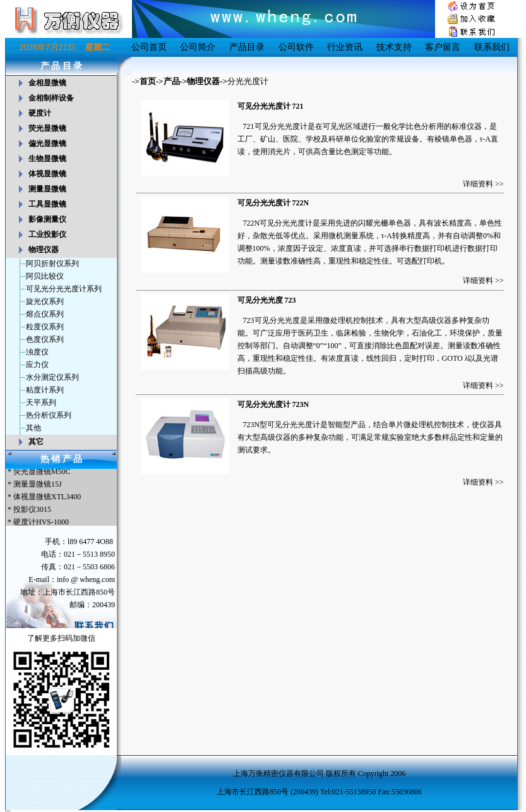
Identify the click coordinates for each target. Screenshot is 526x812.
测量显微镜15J (38, 485)
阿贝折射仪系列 (52, 264)
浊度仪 (37, 352)
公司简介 (198, 47)
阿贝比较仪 (45, 276)
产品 (172, 81)
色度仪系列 (45, 339)
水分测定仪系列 (52, 377)
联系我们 (492, 47)
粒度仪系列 (45, 327)
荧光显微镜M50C (42, 473)
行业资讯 (345, 47)
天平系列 (41, 403)
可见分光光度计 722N (273, 203)
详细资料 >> (483, 184)
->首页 (144, 81)
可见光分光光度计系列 (64, 289)
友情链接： (8, 811)
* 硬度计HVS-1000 (37, 523)
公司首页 (149, 47)
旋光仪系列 (45, 301)
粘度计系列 (45, 390)
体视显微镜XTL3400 (47, 498)
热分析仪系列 (49, 415)
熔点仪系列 (45, 314)
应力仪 (37, 365)
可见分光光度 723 (267, 300)
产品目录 (247, 47)
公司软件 (296, 47)
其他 (33, 428)
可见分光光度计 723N (273, 404)
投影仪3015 (32, 511)
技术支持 (394, 47)
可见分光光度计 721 (271, 106)
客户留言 (443, 47)
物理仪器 (203, 81)
